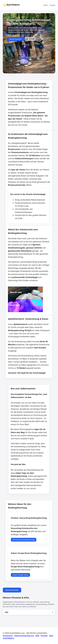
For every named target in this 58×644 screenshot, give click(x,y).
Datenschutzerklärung (24, 636)
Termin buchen (15, 39)
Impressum (8, 636)
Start (46, 5)
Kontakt (44, 636)
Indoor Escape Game (20, 575)
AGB (37, 636)
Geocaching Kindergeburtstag (24, 540)
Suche (53, 5)
